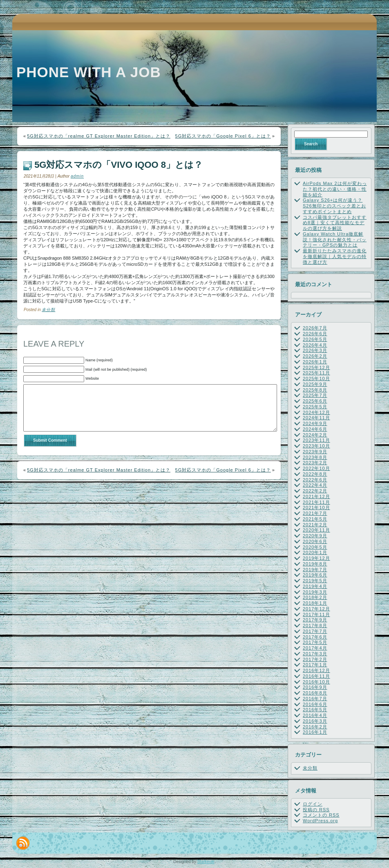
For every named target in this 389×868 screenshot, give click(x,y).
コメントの (321, 815)
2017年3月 (315, 654)
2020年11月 (316, 530)
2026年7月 (315, 328)
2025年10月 (316, 378)
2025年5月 (315, 407)
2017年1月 (315, 665)
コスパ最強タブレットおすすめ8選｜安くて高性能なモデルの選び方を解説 (335, 223)
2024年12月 (316, 412)
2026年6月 (315, 334)
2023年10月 (316, 446)
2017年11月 (316, 614)
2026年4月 (315, 345)
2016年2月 (315, 727)
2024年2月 (315, 435)
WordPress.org (320, 821)
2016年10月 (316, 682)
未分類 (48, 310)
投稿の (316, 810)
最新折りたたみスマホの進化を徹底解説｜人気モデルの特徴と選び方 (335, 256)
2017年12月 (316, 609)
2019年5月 (315, 581)
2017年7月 (315, 631)
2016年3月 (315, 721)
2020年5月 (315, 547)
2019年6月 (315, 575)
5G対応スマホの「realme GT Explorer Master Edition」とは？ (99, 136)
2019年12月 (316, 558)
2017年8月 (315, 625)
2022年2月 (315, 491)
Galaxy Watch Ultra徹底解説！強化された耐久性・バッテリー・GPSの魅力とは (335, 240)
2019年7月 (315, 570)
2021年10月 (316, 507)
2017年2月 (315, 659)
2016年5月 (315, 710)
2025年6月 (315, 401)
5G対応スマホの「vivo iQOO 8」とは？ (118, 165)
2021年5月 (315, 519)
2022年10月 (316, 468)
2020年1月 (315, 552)
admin (77, 176)
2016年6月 (315, 704)
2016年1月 (315, 732)
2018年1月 (315, 603)
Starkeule (206, 862)
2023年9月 (315, 452)
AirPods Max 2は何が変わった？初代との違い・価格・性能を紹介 (335, 189)
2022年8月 (315, 474)
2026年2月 (315, 356)
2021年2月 (315, 525)
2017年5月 (315, 642)
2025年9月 (315, 384)
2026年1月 (315, 362)
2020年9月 (315, 536)
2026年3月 (315, 350)
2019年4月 (315, 586)
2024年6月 (315, 429)
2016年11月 (316, 676)
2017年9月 (315, 620)
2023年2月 (315, 463)
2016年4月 (315, 715)
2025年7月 (315, 395)
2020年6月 (315, 541)
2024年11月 (316, 418)
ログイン (313, 804)
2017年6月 (315, 637)
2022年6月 (315, 480)
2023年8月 (315, 457)
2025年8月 (315, 390)
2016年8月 (315, 693)
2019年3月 (315, 592)
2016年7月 (315, 699)
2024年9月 (315, 423)
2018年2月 (315, 597)
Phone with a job (89, 72)
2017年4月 (315, 648)
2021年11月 (316, 502)
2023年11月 (316, 440)
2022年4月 (315, 485)
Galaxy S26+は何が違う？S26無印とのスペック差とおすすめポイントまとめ (334, 206)
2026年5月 (315, 339)
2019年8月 (315, 564)
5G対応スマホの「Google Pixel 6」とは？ (223, 136)
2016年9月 (315, 687)
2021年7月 (315, 513)
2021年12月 (316, 496)
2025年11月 (316, 373)
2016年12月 (316, 670)
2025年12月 (316, 367)
